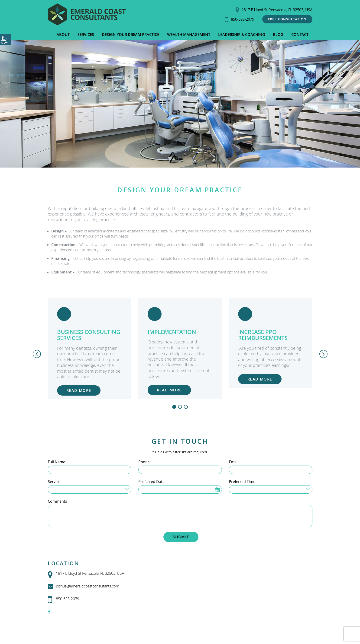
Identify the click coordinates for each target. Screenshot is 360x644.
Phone (144, 462)
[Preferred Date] (180, 489)
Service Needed (65, 489)
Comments (57, 501)
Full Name (57, 462)
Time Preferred (245, 489)
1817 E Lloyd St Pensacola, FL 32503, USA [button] (274, 10)
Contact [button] (300, 35)
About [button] (63, 35)
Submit (181, 537)
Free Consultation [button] (287, 19)
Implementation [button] (172, 332)
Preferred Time (242, 482)
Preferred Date (151, 482)
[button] (87, 14)
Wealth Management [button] (189, 35)
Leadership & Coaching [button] (242, 35)
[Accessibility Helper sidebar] (6, 39)
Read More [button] (79, 390)
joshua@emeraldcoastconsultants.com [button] (83, 586)
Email (234, 462)
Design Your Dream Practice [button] (131, 35)
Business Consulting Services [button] (89, 335)
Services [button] (86, 35)
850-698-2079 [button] (240, 19)
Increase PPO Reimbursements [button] (263, 335)
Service (54, 482)
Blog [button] (278, 35)
